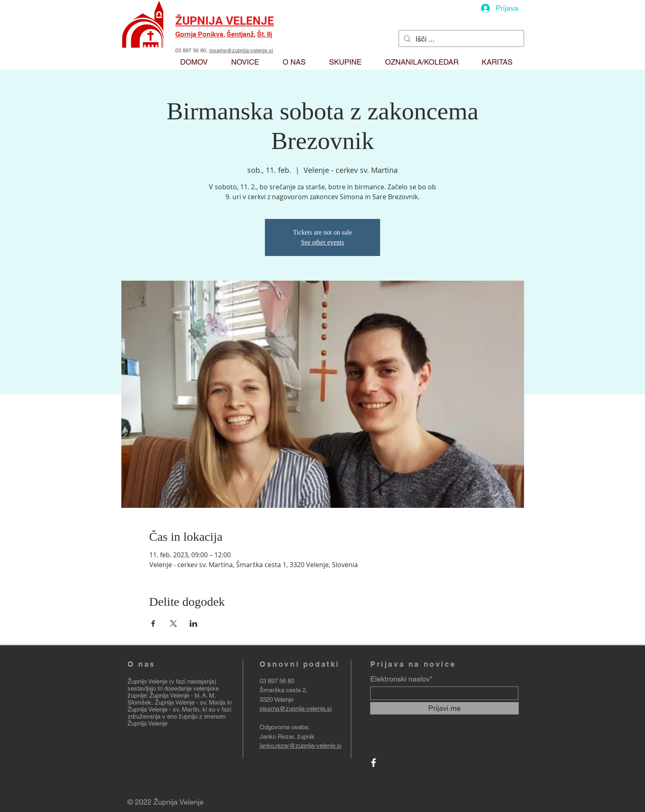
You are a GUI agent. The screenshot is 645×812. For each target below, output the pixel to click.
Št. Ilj (264, 34)
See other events (323, 242)
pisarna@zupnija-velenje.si (241, 50)
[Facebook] (374, 763)
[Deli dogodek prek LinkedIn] (194, 624)
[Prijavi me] (444, 708)
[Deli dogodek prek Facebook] (153, 624)
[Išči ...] (461, 39)
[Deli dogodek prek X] (173, 624)
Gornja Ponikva (199, 34)
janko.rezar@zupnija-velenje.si (300, 746)
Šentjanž (240, 34)
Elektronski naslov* (401, 679)
